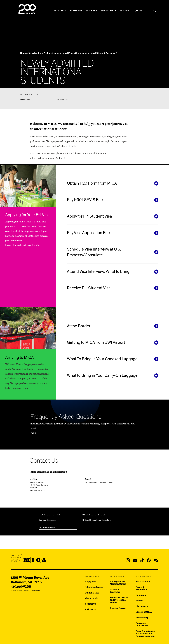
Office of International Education (96, 520)
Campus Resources (47, 520)
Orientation (25, 100)
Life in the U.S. (62, 100)
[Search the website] (155, 11)
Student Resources (47, 527)
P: (91, 482)
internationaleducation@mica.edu (49, 158)
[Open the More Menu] (139, 11)
